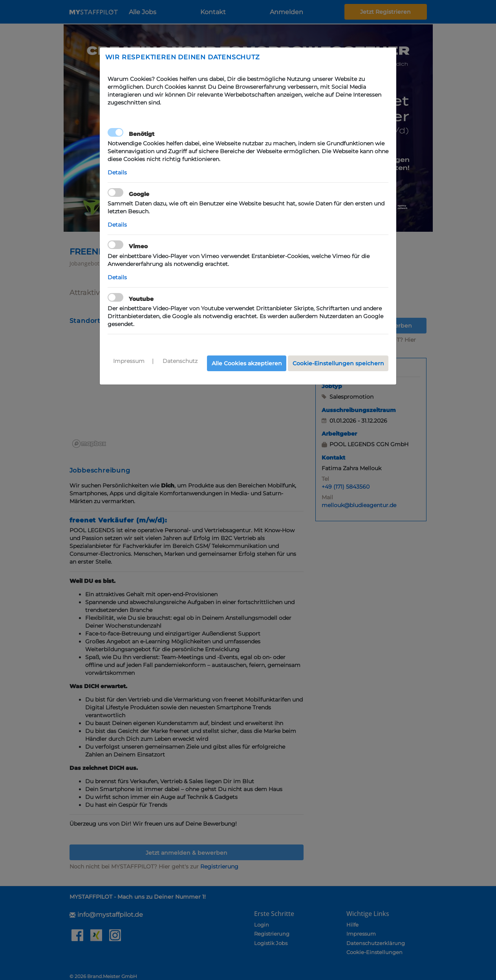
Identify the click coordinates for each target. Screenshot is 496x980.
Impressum (129, 361)
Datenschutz (180, 361)
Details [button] (117, 172)
